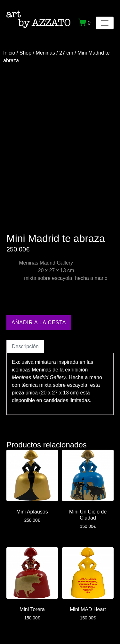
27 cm (66, 53)
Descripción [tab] (25, 346)
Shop (25, 53)
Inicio (9, 53)
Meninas (45, 53)
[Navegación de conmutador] (105, 23)
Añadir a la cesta (39, 322)
